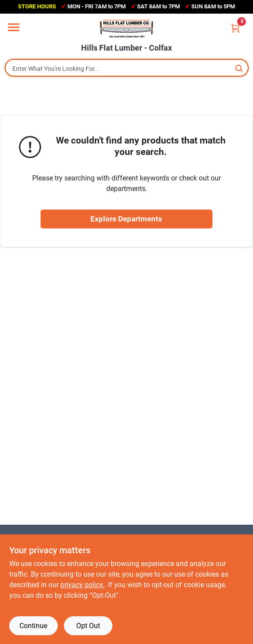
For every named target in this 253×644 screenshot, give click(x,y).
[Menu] (14, 27)
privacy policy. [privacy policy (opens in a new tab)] (82, 585)
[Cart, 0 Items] (235, 28)
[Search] (240, 68)
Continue (33, 626)
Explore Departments (126, 219)
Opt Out (88, 626)
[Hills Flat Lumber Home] (126, 29)
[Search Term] (127, 69)
